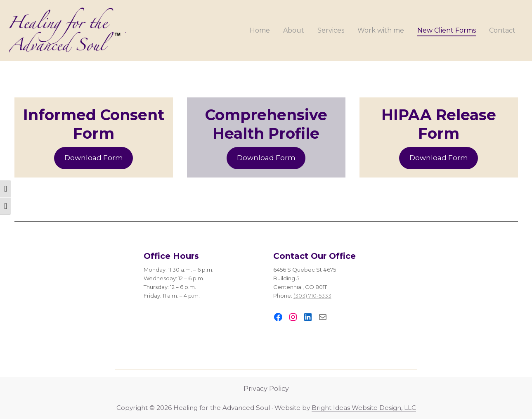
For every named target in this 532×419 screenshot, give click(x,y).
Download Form (94, 158)
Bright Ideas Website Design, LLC (364, 408)
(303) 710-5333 (312, 296)
